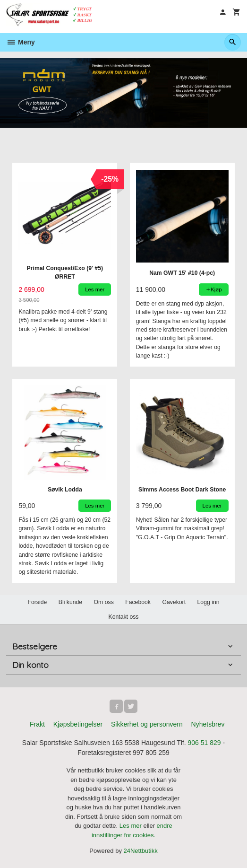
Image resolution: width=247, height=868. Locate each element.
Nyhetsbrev (208, 724)
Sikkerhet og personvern (147, 724)
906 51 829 (204, 743)
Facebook (138, 602)
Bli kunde (70, 602)
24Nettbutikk (141, 851)
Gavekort (174, 602)
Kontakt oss (123, 617)
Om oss (104, 602)
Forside (37, 602)
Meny (21, 42)
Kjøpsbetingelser (78, 724)
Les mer (132, 826)
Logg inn (209, 602)
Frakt (37, 724)
